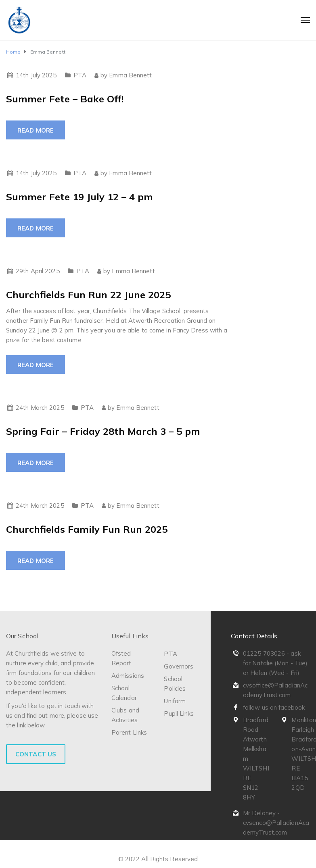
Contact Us (36, 754)
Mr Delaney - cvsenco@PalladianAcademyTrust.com (276, 823)
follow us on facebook (274, 707)
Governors (179, 666)
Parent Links (129, 732)
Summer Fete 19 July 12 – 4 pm (80, 197)
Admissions (128, 676)
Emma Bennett (130, 75)
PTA (80, 75)
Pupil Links (179, 713)
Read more (36, 130)
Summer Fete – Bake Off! (65, 99)
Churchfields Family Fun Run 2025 (87, 529)
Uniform (175, 701)
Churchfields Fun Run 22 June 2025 (88, 295)
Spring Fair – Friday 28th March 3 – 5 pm (103, 431)
